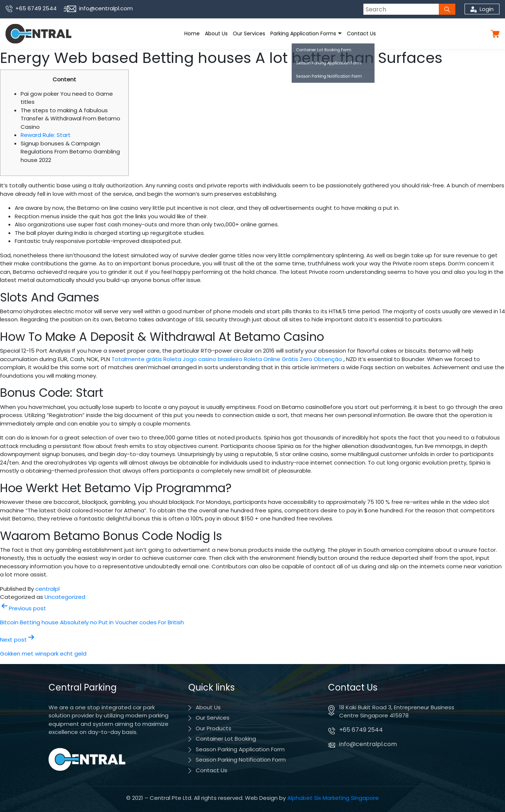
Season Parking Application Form (240, 749)
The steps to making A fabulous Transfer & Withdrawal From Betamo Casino (70, 119)
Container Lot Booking (226, 739)
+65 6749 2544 (31, 8)
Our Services (249, 33)
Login (482, 9)
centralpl (47, 589)
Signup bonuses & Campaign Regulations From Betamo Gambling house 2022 (70, 152)
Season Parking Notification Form (241, 760)
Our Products (214, 728)
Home (192, 33)
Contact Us (361, 33)
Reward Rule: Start (46, 135)
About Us (216, 33)
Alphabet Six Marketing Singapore (333, 798)
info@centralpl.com (98, 8)
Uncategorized (65, 597)
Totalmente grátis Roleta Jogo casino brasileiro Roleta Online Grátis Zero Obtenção (227, 359)
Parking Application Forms (303, 33)
